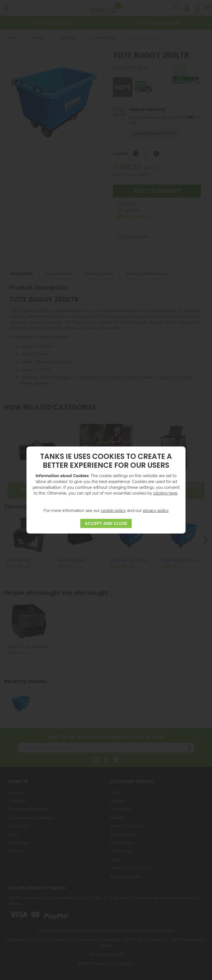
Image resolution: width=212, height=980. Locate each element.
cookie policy (113, 510)
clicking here (165, 493)
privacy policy (156, 510)
